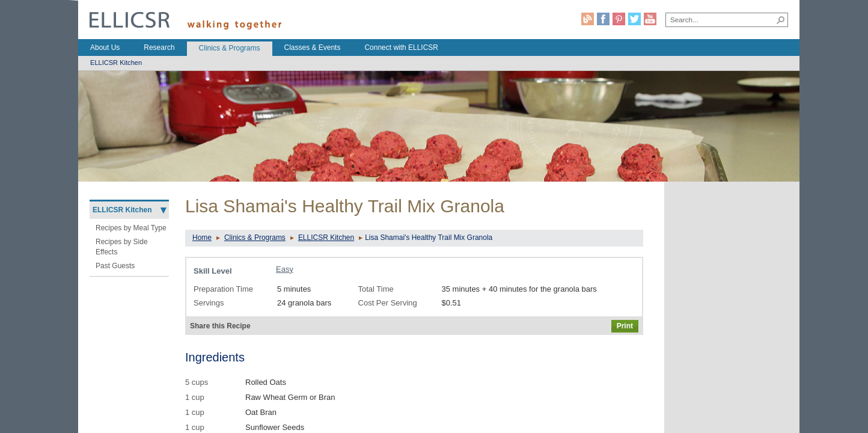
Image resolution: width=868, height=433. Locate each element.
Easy (285, 269)
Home (202, 238)
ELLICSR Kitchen (326, 238)
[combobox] (720, 19)
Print (625, 326)
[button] (781, 20)
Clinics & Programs (255, 238)
